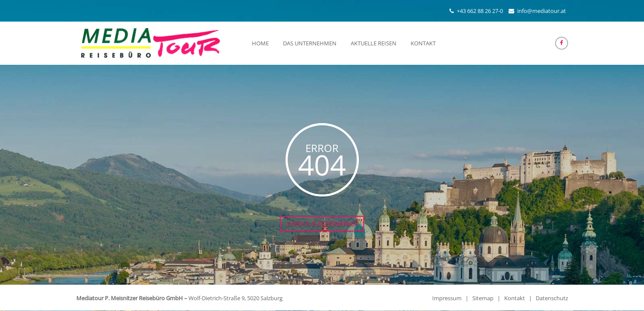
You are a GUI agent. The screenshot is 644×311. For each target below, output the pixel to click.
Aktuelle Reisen (374, 43)
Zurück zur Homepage (322, 224)
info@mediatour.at (542, 11)
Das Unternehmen (310, 43)
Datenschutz (552, 298)
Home (260, 43)
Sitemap (483, 298)
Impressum (447, 298)
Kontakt (423, 43)
